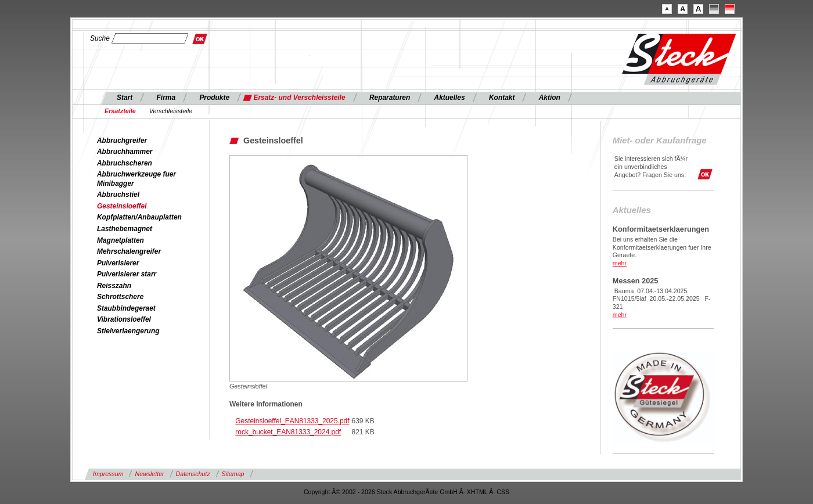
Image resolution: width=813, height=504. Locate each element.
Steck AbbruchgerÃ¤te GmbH (417, 492)
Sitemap (233, 474)
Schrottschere (120, 297)
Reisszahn (114, 286)
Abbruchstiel (118, 195)
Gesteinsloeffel (122, 206)
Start (125, 98)
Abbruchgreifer (122, 141)
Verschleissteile (171, 111)
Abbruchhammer (125, 152)
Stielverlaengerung (128, 331)
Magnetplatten (120, 240)
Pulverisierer (118, 263)
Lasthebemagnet (125, 229)
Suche (100, 38)
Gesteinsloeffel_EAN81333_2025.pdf (292, 421)
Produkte (214, 98)
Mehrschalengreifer (129, 251)
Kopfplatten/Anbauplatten (139, 217)
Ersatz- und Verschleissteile (299, 98)
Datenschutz (193, 474)
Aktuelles (450, 98)
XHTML (477, 492)
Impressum (108, 474)
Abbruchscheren (125, 163)
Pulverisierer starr (127, 274)
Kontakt (502, 98)
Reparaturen (390, 98)
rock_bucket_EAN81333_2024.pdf (288, 432)
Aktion (550, 98)
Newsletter (149, 474)
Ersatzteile (120, 111)
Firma (166, 98)
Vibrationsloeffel (124, 319)
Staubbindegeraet (126, 308)
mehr (620, 263)
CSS (503, 492)
